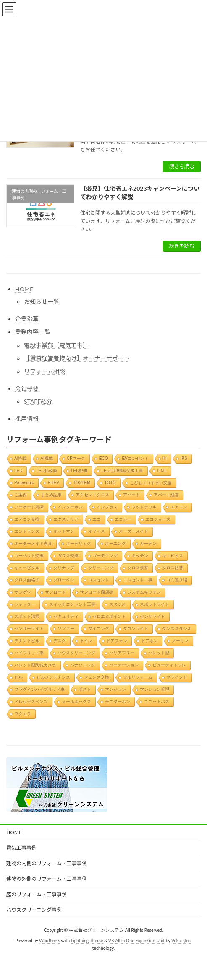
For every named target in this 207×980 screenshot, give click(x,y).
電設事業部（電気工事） (56, 345)
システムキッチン (144, 592)
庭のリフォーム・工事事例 (37, 894)
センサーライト (29, 628)
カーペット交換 (29, 555)
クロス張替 (138, 567)
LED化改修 (46, 470)
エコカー (123, 519)
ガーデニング (105, 555)
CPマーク (76, 458)
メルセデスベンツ (31, 701)
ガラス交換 (68, 555)
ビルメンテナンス (53, 677)
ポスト (85, 689)
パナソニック (83, 665)
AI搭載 (20, 458)
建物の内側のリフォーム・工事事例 (47, 863)
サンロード (55, 592)
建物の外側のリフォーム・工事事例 (47, 879)
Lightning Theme (87, 941)
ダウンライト (136, 628)
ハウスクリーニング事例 (34, 910)
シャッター (25, 604)
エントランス (27, 531)
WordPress (50, 941)
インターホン (70, 507)
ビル (18, 677)
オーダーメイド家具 (33, 543)
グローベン (64, 579)
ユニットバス (157, 701)
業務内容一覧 (33, 332)
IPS (184, 458)
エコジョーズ (158, 519)
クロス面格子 (27, 579)
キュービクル (27, 567)
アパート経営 (166, 494)
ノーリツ (180, 640)
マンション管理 (155, 689)
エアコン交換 (27, 519)
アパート (131, 494)
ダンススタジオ (177, 628)
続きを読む (182, 166)
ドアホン (149, 640)
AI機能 (46, 458)
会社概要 (27, 388)
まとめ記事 (51, 494)
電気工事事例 (21, 848)
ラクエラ (23, 713)
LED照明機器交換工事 (122, 470)
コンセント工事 (138, 579)
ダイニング (99, 628)
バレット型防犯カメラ (35, 665)
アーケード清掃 (29, 507)
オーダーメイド (134, 531)
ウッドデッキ (144, 507)
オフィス (97, 531)
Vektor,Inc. (182, 941)
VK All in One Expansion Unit (136, 941)
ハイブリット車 (29, 652)
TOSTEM (82, 482)
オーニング (115, 543)
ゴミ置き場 (177, 579)
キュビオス (173, 555)
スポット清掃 (27, 616)
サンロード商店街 (97, 592)
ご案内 (21, 494)
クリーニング (101, 567)
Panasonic (24, 482)
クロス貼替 (173, 567)
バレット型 (159, 652)
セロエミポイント (109, 616)
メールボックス (76, 701)
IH (165, 458)
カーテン (148, 543)
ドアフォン (117, 640)
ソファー (66, 628)
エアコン (179, 507)
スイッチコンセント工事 (72, 604)
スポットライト (155, 604)
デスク (60, 640)
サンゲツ (23, 592)
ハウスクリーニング (76, 652)
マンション (115, 689)
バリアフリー (122, 652)
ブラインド (177, 677)
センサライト (152, 616)
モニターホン (118, 701)
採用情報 (27, 419)
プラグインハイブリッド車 (39, 689)
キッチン (140, 555)
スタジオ (118, 604)
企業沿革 (27, 319)
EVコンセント (135, 458)
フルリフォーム (138, 677)
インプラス (107, 507)
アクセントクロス (92, 494)
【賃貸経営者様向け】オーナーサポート (77, 358)
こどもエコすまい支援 (151, 482)
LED (18, 470)
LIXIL (162, 470)
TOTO (110, 482)
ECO (104, 458)
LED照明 (79, 470)
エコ (97, 519)
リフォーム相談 (45, 371)
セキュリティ (66, 616)
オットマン (64, 531)
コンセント (99, 579)
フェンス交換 (97, 677)
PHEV (54, 482)
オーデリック (79, 543)
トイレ (86, 640)
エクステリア (66, 519)
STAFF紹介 (38, 401)
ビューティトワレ (169, 665)
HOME (24, 289)
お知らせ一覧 (42, 302)
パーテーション (124, 665)
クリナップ (64, 567)
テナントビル (27, 640)
